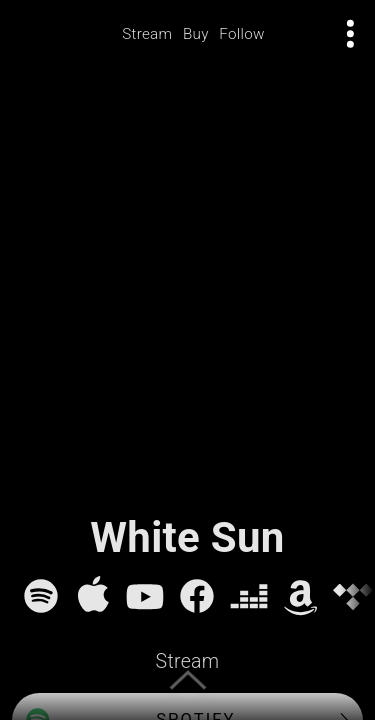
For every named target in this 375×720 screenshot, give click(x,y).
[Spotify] (41, 596)
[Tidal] (353, 596)
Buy (196, 34)
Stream (147, 34)
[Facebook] (197, 596)
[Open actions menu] (351, 34)
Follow (242, 34)
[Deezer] (249, 596)
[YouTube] (145, 596)
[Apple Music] (93, 596)
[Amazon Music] (301, 596)
